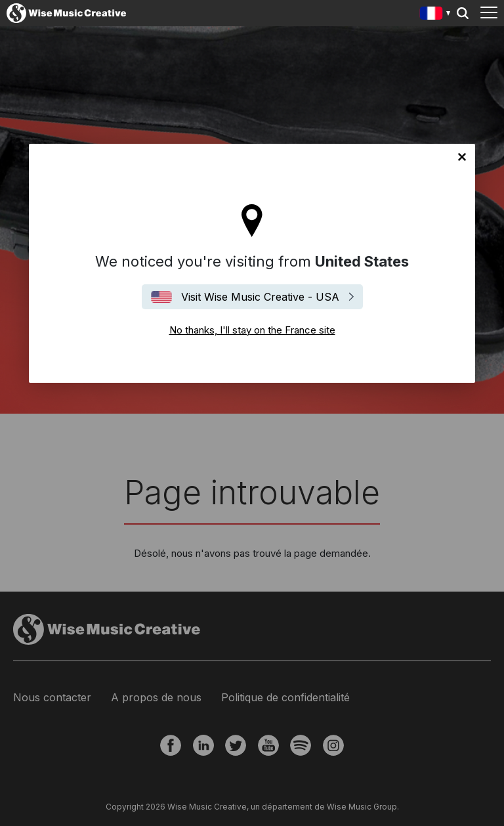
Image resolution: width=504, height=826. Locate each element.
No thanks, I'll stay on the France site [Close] (462, 157)
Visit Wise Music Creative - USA (260, 297)
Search (463, 13)
